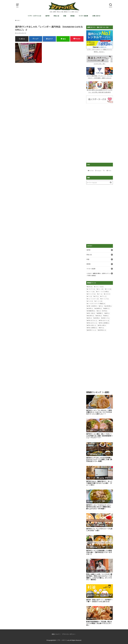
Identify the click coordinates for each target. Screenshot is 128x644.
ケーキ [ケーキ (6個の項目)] (109, 289)
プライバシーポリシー (69, 634)
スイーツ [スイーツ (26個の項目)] (91, 292)
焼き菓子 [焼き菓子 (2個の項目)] (91, 316)
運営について (56, 634)
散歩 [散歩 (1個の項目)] (108, 313)
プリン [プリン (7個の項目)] (104, 296)
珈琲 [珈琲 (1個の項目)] (107, 316)
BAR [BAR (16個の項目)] (90, 287)
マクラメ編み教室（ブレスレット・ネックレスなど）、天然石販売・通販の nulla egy (100, 76)
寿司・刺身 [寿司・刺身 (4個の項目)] (91, 313)
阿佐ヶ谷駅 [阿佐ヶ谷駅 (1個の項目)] (102, 325)
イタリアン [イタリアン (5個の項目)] (91, 289)
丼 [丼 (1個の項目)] (101, 306)
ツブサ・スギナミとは (34, 16)
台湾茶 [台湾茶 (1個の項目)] (90, 309)
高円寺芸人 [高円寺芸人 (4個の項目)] (102, 330)
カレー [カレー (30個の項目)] (101, 289)
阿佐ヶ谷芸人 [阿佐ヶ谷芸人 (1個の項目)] (92, 325)
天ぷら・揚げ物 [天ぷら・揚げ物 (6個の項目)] (102, 311)
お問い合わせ (96, 16)
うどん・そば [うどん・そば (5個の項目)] (99, 287)
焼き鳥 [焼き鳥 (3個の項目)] (99, 316)
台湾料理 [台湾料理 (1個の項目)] (109, 306)
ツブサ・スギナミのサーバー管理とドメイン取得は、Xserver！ (100, 49)
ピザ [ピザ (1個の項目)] (97, 296)
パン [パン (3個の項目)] (90, 296)
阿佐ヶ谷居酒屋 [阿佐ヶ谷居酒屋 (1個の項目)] (105, 323)
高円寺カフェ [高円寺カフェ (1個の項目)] (92, 330)
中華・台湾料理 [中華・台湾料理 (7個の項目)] (93, 306)
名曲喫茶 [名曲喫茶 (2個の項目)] (99, 309)
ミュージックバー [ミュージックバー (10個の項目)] (93, 299)
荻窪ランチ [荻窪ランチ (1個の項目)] (106, 318)
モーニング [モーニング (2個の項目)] (105, 299)
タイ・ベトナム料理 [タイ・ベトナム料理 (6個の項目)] (103, 292)
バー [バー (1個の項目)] (100, 294)
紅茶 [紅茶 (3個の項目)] (90, 318)
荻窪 (65, 16)
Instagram (99, 171)
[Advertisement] (100, 133)
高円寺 (47, 16)
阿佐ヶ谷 (56, 16)
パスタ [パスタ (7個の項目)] (108, 294)
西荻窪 (72, 16)
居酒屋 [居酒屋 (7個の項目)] (100, 313)
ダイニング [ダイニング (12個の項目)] (92, 294)
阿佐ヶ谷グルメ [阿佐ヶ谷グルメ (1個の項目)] (93, 323)
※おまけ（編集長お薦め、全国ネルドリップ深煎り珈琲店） (99, 275)
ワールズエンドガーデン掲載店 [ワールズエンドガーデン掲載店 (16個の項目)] (97, 304)
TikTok (110, 171)
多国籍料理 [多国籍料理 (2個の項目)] (91, 311)
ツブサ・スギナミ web (63, 640)
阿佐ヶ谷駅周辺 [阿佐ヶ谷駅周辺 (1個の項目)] (93, 328)
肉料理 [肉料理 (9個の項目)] (97, 318)
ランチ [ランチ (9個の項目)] (90, 301)
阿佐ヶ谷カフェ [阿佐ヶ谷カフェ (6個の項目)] (105, 321)
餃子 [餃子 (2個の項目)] (102, 328)
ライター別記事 (83, 16)
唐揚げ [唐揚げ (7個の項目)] (107, 309)
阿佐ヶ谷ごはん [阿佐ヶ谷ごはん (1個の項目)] (93, 321)
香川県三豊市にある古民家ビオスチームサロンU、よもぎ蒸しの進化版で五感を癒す (100, 90)
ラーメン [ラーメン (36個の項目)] (99, 301)
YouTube (92, 171)
